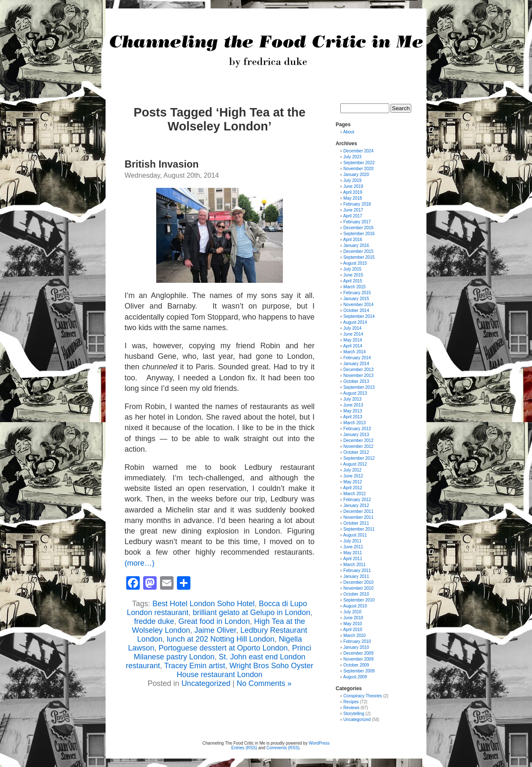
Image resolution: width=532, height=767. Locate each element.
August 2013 (355, 393)
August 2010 (355, 606)
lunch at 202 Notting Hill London (221, 639)
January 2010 (356, 647)
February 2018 (357, 204)
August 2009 (355, 677)
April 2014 (353, 346)
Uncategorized (206, 683)
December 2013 (358, 370)
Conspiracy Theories (363, 696)
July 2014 (352, 328)
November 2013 (358, 375)
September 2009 (359, 671)
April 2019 (353, 192)
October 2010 (356, 594)
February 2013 (357, 429)
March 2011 (354, 565)
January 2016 (356, 245)
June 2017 (353, 210)
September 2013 (359, 387)
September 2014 (359, 316)
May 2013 (353, 411)
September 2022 (359, 163)
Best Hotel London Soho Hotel (204, 604)
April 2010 (353, 630)
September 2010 (359, 600)
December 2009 (358, 653)
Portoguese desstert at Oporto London (223, 648)
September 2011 (359, 529)
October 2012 (356, 452)
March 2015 (354, 287)
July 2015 (352, 269)
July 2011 (352, 541)
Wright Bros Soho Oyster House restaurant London (245, 670)
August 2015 (355, 263)
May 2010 (353, 624)
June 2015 (353, 275)
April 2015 (353, 281)
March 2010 (354, 636)
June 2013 (353, 405)
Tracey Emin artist (195, 666)
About (349, 132)
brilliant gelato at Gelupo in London (251, 613)
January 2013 (356, 435)
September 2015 (359, 257)
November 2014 (358, 305)
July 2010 (352, 612)
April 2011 (353, 559)
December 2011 (358, 511)
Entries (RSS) (244, 748)
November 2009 (358, 659)
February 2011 (357, 571)
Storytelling (354, 714)
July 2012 (352, 470)
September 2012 (359, 458)
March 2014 (354, 352)
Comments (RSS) (283, 748)
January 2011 (356, 576)
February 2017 (357, 222)
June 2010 (353, 618)
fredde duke (154, 621)
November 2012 (358, 446)
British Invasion (161, 164)
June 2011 (353, 547)
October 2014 (356, 310)
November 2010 (358, 588)
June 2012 (353, 476)
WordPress (319, 743)
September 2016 (359, 234)
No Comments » (264, 683)
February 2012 (357, 500)
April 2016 (353, 240)
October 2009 (356, 665)
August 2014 (355, 322)
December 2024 (358, 151)
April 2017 (353, 216)
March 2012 (354, 494)
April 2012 (353, 488)
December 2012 (358, 440)
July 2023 (352, 157)
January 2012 (356, 505)
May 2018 (353, 198)
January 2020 (356, 175)
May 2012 (353, 482)
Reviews (351, 708)
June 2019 (353, 186)
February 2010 (357, 641)
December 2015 (358, 251)
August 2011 (355, 535)
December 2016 (358, 228)
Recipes (351, 702)
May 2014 (353, 340)
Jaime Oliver (215, 630)
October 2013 (356, 381)
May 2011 (353, 553)
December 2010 (358, 582)
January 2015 (356, 299)
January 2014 (356, 364)
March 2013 (354, 423)
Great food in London (214, 621)
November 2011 (358, 517)
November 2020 (358, 169)
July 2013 (352, 399)
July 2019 (352, 180)
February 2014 (357, 358)
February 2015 (357, 293)
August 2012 (355, 464)
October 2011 (356, 523)
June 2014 (353, 334)
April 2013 (353, 417)
